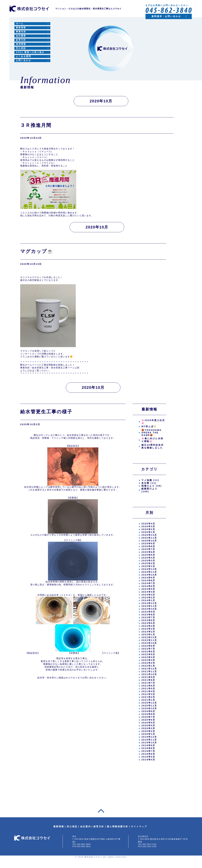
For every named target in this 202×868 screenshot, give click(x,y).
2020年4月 (148, 725)
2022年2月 (148, 663)
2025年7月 (148, 549)
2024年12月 (149, 569)
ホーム (20, 24)
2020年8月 (148, 714)
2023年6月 (148, 620)
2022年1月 (148, 666)
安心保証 (21, 48)
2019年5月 (148, 757)
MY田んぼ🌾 (149, 426)
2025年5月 (148, 555)
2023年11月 (149, 606)
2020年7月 (148, 717)
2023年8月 (148, 615)
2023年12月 (149, 603)
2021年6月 (148, 686)
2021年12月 (149, 669)
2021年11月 (149, 671)
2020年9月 (148, 711)
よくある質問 (24, 56)
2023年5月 (148, 623)
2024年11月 (149, 572)
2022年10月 (149, 643)
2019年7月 (148, 751)
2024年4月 (148, 592)
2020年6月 (148, 720)
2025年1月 (148, 566)
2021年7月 (148, 683)
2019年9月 (148, 745)
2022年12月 (149, 637)
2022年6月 (148, 652)
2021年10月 (149, 674)
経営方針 (21, 40)
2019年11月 (149, 740)
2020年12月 (149, 703)
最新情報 (21, 28)
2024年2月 (148, 598)
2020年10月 (149, 708)
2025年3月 (148, 561)
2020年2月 (148, 731)
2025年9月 (148, 543)
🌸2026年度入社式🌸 (153, 422)
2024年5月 (148, 589)
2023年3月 (148, 629)
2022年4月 (148, 657)
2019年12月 (149, 737)
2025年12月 (149, 535)
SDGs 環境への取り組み (30, 52)
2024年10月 (149, 575)
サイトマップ (139, 826)
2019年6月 (148, 754)
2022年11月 (149, 640)
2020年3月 (148, 728)
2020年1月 (148, 734)
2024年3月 (148, 595)
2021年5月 (148, 689)
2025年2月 (148, 563)
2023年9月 (148, 612)
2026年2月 (148, 529)
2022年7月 (148, 649)
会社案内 (86, 826)
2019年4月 (148, 760)
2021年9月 (148, 677)
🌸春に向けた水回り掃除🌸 (152, 440)
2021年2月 (148, 697)
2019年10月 (149, 743)
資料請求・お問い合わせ (166, 16)
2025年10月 (149, 541)
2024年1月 (148, 600)
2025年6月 (148, 552)
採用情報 (21, 44)
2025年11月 (149, 538)
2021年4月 (148, 691)
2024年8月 (148, 580)
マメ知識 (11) (150, 480)
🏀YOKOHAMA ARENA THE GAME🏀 (151, 433)
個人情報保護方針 (118, 826)
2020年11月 (149, 706)
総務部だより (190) (149, 490)
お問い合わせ (24, 61)
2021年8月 (148, 680)
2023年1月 (148, 634)
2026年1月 (148, 532)
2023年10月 (149, 609)
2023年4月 (148, 626)
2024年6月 (148, 586)
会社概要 (21, 36)
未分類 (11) (149, 483)
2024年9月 (148, 578)
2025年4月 (148, 558)
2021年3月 (148, 694)
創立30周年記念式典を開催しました (153, 446)
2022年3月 (148, 660)
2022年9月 (148, 646)
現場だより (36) (152, 486)
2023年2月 (148, 632)
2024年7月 (148, 583)
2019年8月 (148, 748)
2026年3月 (148, 526)
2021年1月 (148, 700)
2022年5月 (148, 654)
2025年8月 (148, 546)
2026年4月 (148, 524)
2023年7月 (148, 617)
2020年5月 (148, 723)
